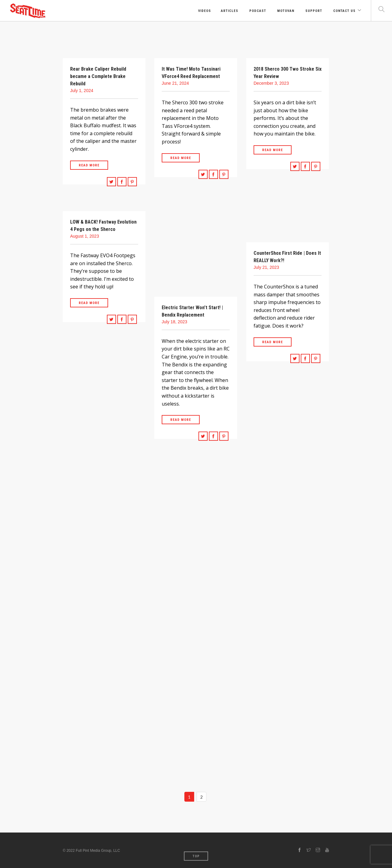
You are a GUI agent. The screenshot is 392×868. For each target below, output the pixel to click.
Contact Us (344, 11)
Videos (204, 11)
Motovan (285, 11)
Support (313, 11)
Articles (230, 11)
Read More (89, 165)
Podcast (257, 11)
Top (196, 856)
